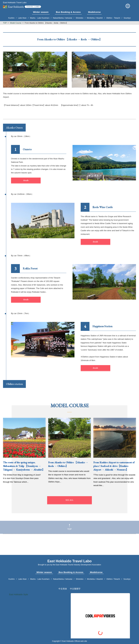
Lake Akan (22, 18)
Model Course (16, 23)
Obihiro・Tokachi (113, 18)
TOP (70, 527)
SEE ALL (69, 500)
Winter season (44, 572)
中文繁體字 (75, 589)
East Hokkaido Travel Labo (22, 6)
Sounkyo (127, 18)
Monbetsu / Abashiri (95, 18)
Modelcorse (96, 572)
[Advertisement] (69, 546)
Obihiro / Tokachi (113, 579)
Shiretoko (80, 18)
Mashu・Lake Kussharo (40, 18)
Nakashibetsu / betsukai (62, 18)
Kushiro (11, 18)
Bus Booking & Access (71, 572)
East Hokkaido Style (19, 594)
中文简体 (63, 589)
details (26, 180)
